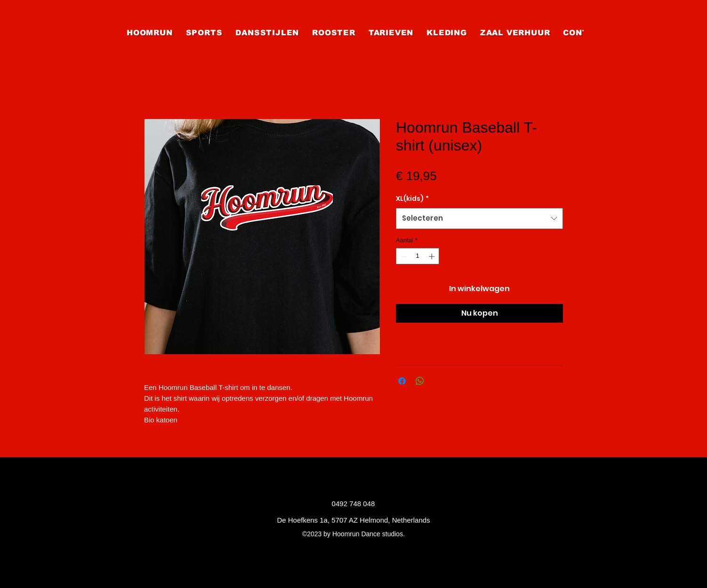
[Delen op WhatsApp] (420, 381)
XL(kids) (412, 199)
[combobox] (479, 218)
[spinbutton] (418, 256)
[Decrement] (403, 256)
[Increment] (433, 256)
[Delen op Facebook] (402, 381)
